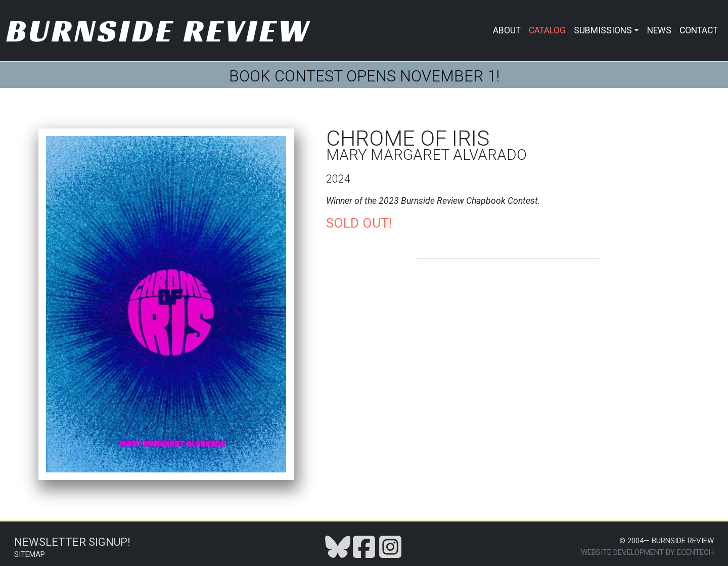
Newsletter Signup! (72, 542)
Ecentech (695, 552)
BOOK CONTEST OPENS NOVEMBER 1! (364, 76)
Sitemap (30, 554)
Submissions (603, 30)
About (507, 30)
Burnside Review (158, 30)
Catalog (547, 30)
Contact (699, 30)
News (659, 30)
